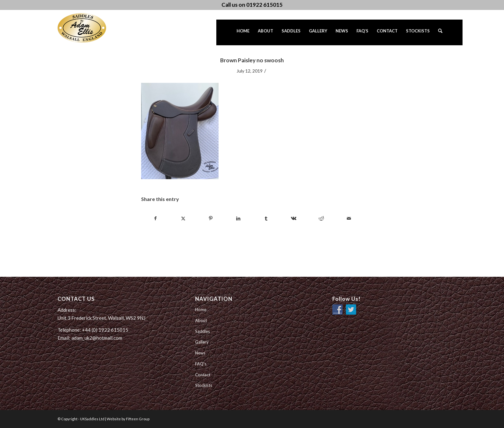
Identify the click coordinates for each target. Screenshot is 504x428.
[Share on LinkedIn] (238, 218)
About (201, 320)
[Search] (440, 32)
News (200, 353)
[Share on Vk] (294, 218)
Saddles (203, 331)
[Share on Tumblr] (266, 218)
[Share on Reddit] (321, 218)
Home (201, 310)
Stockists (204, 385)
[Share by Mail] (349, 218)
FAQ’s (201, 364)
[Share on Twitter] (183, 218)
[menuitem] (243, 32)
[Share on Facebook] (155, 218)
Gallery (202, 342)
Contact (203, 375)
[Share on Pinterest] (211, 218)
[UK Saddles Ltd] (90, 28)
